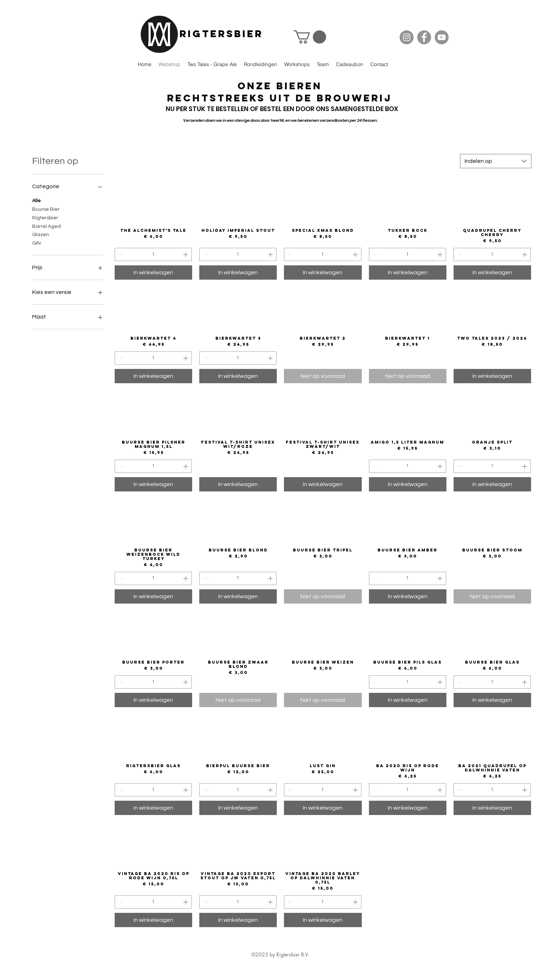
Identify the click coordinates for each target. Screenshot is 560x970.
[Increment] (186, 254)
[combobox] (496, 161)
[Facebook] (424, 37)
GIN (36, 242)
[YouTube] (442, 37)
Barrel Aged (46, 226)
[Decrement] (120, 254)
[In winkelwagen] (153, 272)
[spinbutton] (153, 254)
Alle (36, 200)
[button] (310, 37)
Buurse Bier (46, 209)
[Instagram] (407, 37)
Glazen (41, 234)
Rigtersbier (221, 34)
